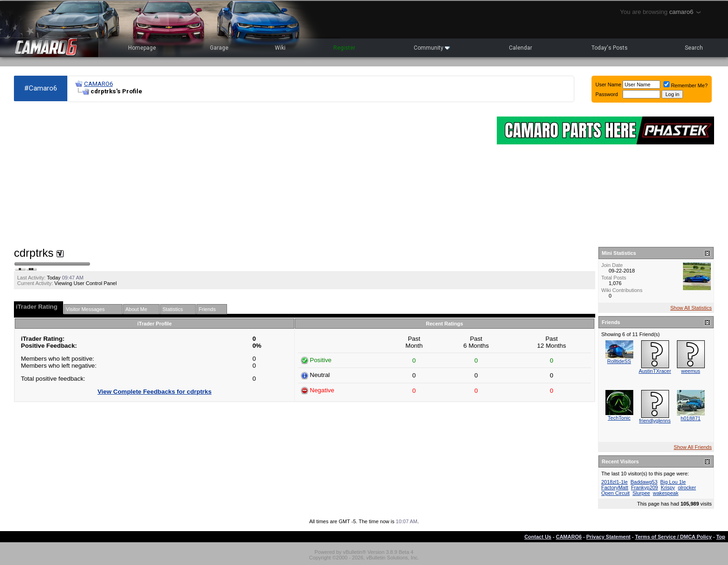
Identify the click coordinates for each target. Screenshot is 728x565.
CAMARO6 (98, 84)
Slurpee (641, 493)
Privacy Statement (608, 537)
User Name (609, 84)
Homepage (142, 48)
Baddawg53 (644, 482)
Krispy (668, 487)
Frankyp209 (644, 487)
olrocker (687, 487)
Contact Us (538, 537)
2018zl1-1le (614, 482)
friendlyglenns (655, 421)
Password (607, 94)
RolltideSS (619, 361)
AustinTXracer (655, 371)
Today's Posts (610, 48)
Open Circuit (615, 493)
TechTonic (619, 418)
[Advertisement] (251, 175)
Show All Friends (693, 447)
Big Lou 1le (673, 482)
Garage (219, 48)
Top (721, 537)
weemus (691, 371)
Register (344, 48)
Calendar (520, 48)
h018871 (691, 418)
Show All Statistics (691, 308)
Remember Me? (686, 85)
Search (694, 48)
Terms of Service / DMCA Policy (673, 537)
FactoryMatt (615, 487)
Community (432, 48)
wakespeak (666, 493)
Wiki (280, 48)
